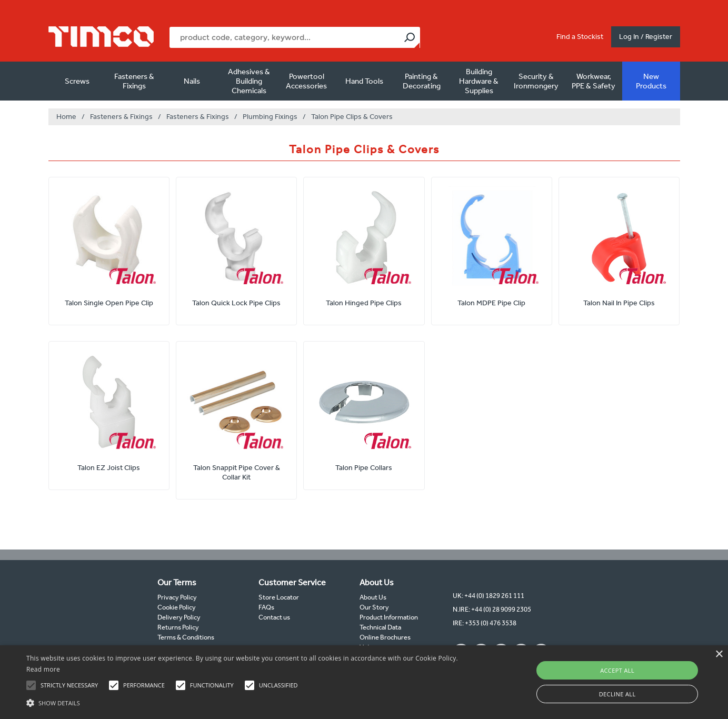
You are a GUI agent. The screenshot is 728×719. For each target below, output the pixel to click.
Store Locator (279, 597)
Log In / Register (646, 37)
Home (66, 117)
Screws (77, 81)
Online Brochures (385, 637)
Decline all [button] (617, 694)
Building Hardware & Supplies (479, 81)
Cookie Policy (177, 607)
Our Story (374, 607)
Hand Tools (364, 81)
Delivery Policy (179, 617)
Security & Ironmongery (536, 81)
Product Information (389, 617)
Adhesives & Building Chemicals (249, 81)
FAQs (266, 607)
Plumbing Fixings (270, 117)
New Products (651, 81)
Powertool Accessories (306, 81)
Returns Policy (178, 627)
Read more (43, 669)
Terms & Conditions (186, 637)
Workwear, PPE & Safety (594, 81)
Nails (192, 81)
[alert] (364, 682)
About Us (373, 597)
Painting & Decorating (422, 81)
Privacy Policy (177, 597)
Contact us (274, 617)
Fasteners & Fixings (134, 81)
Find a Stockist (580, 37)
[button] (246, 702)
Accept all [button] (617, 670)
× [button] (719, 655)
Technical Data (380, 627)
